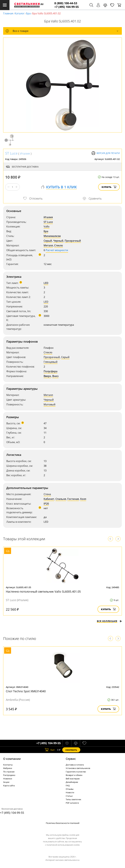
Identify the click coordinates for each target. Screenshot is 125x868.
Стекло (59, 245)
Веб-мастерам (73, 779)
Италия (25, 153)
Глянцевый (51, 362)
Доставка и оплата (75, 765)
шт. (50, 750)
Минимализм (52, 236)
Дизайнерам (72, 782)
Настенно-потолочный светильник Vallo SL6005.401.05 (43, 591)
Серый (48, 241)
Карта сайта (9, 786)
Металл (48, 245)
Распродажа (9, 775)
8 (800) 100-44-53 (66, 3)
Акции (6, 782)
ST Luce (11, 153)
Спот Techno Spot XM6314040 (26, 691)
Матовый (50, 404)
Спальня (61, 499)
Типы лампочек (73, 799)
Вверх (47, 376)
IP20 (46, 504)
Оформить (71, 750)
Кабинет (49, 499)
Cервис (71, 759)
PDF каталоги (72, 803)
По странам (9, 772)
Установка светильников (78, 768)
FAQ (68, 786)
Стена (47, 494)
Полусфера (50, 371)
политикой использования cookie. (63, 845)
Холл (83, 499)
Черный (58, 241)
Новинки (8, 779)
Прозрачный (73, 241)
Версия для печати (106, 153)
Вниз (55, 376)
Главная (8, 13)
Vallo (47, 227)
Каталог (20, 13)
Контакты (8, 765)
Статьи (69, 796)
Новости (70, 792)
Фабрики (8, 768)
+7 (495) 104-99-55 (67, 7)
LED (46, 283)
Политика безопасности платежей (63, 823)
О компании (12, 759)
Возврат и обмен (74, 775)
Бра (28, 13)
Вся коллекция (109, 621)
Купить (109, 187)
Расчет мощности (57, 250)
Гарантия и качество (76, 772)
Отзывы (70, 789)
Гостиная (73, 499)
